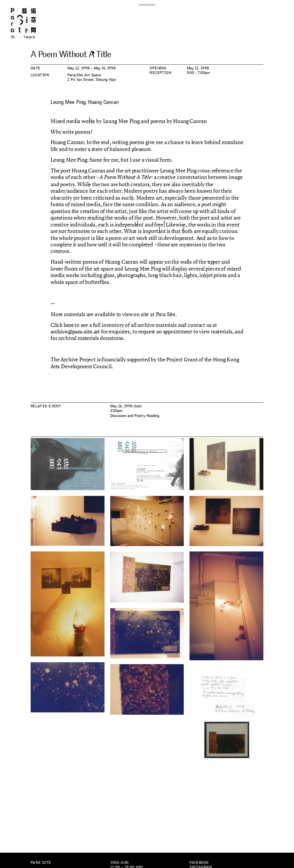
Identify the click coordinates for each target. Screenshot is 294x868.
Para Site (30, 23)
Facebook (199, 862)
